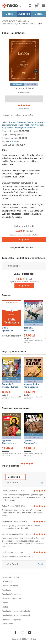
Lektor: (5, 122)
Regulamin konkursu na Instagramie (16, 615)
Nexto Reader (8, 581)
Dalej (40, 482)
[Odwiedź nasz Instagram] (23, 633)
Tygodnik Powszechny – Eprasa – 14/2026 (10, 443)
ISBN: (5, 145)
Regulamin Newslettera (11, 594)
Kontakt (5, 607)
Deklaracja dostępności (11, 620)
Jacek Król (24, 125)
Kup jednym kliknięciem (22, 247)
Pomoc (5, 603)
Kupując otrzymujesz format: (15, 115)
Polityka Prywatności (10, 586)
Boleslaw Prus (23, 93)
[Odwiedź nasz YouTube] (30, 633)
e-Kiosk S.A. (31, 639)
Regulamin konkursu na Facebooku (16, 611)
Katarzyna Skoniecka (25, 128)
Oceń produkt (24, 107)
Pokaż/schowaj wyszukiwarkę (30, 6)
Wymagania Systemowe (12, 598)
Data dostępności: (11, 131)
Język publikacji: (10, 135)
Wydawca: (7, 141)
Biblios (15, 141)
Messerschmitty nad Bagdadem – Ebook (32, 387)
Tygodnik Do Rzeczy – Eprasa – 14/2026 (10, 387)
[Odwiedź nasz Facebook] (15, 633)
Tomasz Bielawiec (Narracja (22, 122)
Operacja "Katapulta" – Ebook (30, 443)
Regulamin (6, 590)
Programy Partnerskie (11, 577)
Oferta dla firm (8, 624)
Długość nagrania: (11, 138)
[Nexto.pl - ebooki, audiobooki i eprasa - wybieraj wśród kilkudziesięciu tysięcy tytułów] (12, 6)
